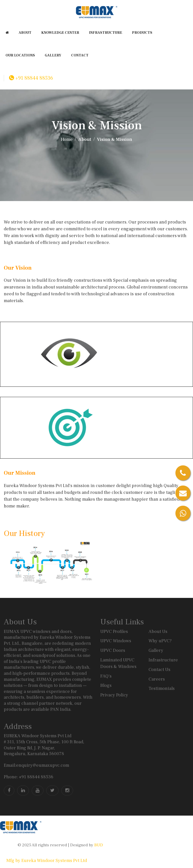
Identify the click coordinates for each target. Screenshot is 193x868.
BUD (98, 845)
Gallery (156, 650)
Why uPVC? (160, 641)
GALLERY (53, 55)
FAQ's (106, 676)
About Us (158, 632)
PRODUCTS (142, 33)
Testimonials (162, 688)
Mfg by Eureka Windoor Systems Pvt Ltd (47, 861)
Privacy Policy (114, 695)
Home (67, 139)
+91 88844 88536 (31, 78)
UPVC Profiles (114, 632)
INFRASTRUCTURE (106, 33)
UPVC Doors (113, 650)
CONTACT (80, 55)
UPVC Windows (116, 641)
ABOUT (25, 33)
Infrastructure (163, 660)
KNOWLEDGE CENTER (60, 33)
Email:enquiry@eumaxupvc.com (36, 765)
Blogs (106, 685)
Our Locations (20, 55)
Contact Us (159, 670)
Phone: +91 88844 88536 (29, 777)
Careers (157, 679)
